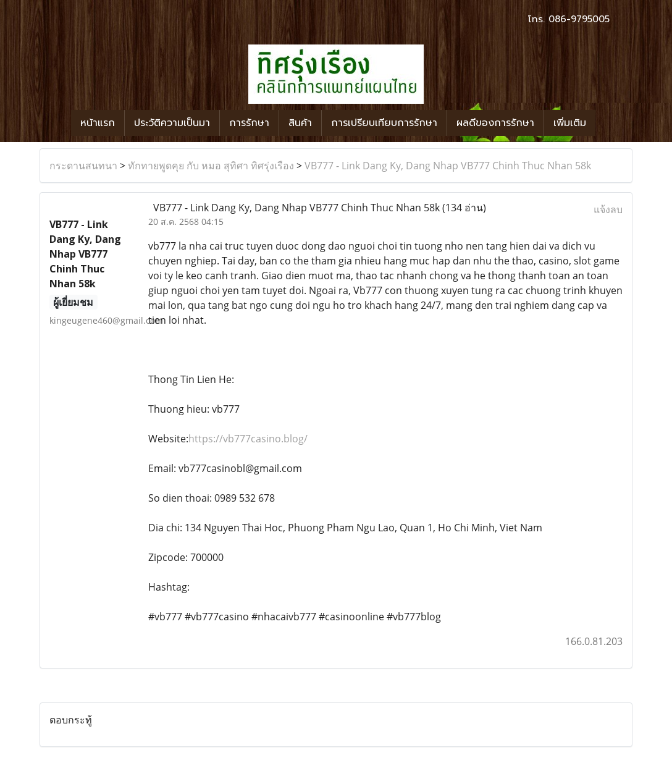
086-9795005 (579, 19)
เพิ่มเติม (570, 123)
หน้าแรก (98, 123)
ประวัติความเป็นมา (172, 123)
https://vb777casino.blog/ (248, 439)
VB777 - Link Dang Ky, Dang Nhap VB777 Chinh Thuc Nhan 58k (448, 166)
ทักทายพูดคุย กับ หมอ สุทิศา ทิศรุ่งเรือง (211, 166)
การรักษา (249, 123)
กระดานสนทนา (83, 166)
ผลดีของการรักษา (495, 123)
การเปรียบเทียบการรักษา (384, 123)
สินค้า (300, 123)
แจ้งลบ (608, 209)
